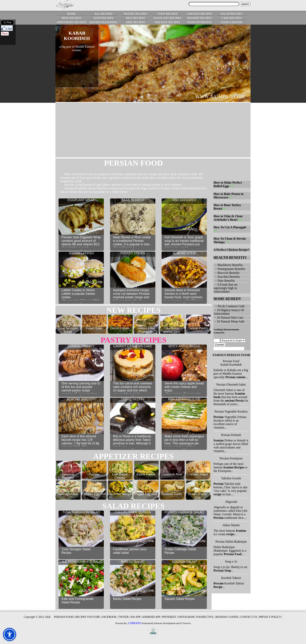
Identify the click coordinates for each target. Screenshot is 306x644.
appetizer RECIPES (133, 456)
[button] (10, 634)
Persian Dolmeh (231, 435)
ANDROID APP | (152, 617)
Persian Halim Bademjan (231, 542)
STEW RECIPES (167, 14)
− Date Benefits (224, 281)
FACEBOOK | (110, 617)
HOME (71, 14)
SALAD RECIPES (231, 14)
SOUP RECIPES (103, 18)
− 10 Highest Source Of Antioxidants (229, 312)
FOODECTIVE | (205, 617)
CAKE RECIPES (232, 18)
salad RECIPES (134, 506)
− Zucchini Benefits (227, 277)
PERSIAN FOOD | (64, 617)
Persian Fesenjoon (231, 458)
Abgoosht (231, 502)
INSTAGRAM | (187, 617)
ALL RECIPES (103, 14)
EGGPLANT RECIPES (168, 18)
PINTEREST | (170, 617)
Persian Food (231, 361)
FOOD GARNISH (231, 22)
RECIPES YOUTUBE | (88, 617)
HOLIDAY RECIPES (167, 22)
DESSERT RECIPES (199, 18)
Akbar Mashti (231, 525)
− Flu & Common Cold (229, 306)
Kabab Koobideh (231, 365)
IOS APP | (136, 617)
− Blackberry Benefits (228, 265)
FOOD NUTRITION (199, 22)
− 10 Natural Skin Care (228, 318)
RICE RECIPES (135, 18)
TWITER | (124, 617)
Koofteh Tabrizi (231, 578)
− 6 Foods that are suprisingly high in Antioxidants (226, 288)
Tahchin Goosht (231, 478)
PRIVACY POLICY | (271, 617)
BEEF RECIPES (71, 18)
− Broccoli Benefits (226, 273)
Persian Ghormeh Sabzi (231, 385)
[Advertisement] (153, 130)
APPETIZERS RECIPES (71, 22)
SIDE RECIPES (135, 22)
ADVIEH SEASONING (103, 22)
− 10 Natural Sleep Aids (229, 321)
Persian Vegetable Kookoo (231, 411)
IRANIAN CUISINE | (228, 617)
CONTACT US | (249, 617)
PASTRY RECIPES (136, 14)
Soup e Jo (231, 561)
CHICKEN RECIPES (199, 14)
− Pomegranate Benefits (229, 269)
